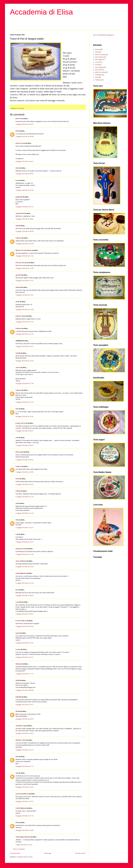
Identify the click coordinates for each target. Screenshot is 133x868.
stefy (17, 438)
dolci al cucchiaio (100, 55)
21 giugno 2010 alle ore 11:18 (24, 513)
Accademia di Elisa (41, 12)
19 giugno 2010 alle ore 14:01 (24, 295)
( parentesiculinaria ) (22, 794)
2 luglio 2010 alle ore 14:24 (24, 845)
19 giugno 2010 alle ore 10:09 (24, 244)
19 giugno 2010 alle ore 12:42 (24, 256)
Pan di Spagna (20, 108)
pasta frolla (98, 70)
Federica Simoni (21, 316)
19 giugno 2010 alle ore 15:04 (24, 309)
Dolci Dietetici (100, 57)
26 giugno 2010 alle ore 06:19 (24, 719)
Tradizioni (98, 80)
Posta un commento (19, 849)
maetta (18, 633)
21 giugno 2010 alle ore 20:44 (24, 567)
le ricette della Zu (21, 621)
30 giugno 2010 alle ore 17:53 (24, 816)
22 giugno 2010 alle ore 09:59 (24, 626)
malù (17, 226)
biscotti (97, 49)
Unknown (19, 238)
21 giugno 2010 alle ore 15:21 (24, 528)
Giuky (18, 302)
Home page (48, 853)
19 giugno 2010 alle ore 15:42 (24, 334)
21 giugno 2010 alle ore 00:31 (24, 431)
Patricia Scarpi (20, 143)
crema (97, 52)
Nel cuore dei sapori (22, 263)
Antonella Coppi (21, 726)
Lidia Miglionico (21, 573)
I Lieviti (98, 62)
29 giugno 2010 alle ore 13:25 (24, 787)
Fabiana (18, 491)
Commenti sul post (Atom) (24, 857)
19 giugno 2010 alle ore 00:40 (24, 137)
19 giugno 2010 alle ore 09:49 (24, 231)
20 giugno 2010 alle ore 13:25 (24, 416)
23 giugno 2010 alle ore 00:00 (24, 690)
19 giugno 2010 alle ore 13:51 (24, 281)
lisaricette (19, 119)
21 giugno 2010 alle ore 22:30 (24, 583)
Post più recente (15, 853)
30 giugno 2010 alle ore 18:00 (24, 830)
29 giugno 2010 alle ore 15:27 (24, 801)
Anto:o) (18, 367)
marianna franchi (21, 549)
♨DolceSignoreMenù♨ (23, 837)
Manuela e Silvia (21, 740)
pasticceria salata (100, 72)
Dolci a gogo (19, 452)
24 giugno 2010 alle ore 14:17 (24, 705)
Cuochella (19, 602)
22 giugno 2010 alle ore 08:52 (24, 595)
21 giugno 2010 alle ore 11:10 (24, 497)
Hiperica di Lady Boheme (24, 250)
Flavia (18, 479)
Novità (97, 65)
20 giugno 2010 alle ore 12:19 (24, 402)
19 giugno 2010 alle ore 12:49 (24, 268)
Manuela (18, 287)
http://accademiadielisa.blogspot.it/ (104, 35)
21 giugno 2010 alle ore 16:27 (24, 542)
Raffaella (18, 697)
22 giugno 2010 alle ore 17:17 (24, 674)
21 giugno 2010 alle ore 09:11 (24, 445)
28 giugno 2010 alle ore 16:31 (24, 750)
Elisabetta (19, 664)
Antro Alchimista (21, 561)
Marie (17, 168)
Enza (17, 180)
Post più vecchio (80, 853)
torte (96, 77)
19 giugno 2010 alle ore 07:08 (24, 190)
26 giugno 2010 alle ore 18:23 (24, 733)
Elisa (17, 131)
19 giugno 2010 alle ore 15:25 (24, 322)
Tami (17, 773)
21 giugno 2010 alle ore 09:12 (24, 460)
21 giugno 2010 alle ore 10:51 (24, 484)
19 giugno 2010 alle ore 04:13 (24, 161)
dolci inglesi (99, 60)
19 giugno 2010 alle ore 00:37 (24, 124)
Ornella (18, 353)
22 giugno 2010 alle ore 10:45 (24, 643)
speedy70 (18, 275)
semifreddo (98, 75)
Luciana (18, 649)
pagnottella (19, 197)
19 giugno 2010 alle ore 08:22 (24, 219)
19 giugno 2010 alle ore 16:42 (24, 361)
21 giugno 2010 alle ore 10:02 (24, 472)
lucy (17, 590)
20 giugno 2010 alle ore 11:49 (24, 383)
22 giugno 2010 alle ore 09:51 (24, 614)
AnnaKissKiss (20, 213)
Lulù (17, 534)
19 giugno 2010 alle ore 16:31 (24, 346)
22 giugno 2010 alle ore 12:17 (24, 657)
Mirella (18, 711)
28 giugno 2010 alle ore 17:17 (24, 766)
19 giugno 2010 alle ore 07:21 (24, 207)
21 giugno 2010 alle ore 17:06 (24, 554)
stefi (17, 503)
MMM (18, 680)
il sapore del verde (21, 423)
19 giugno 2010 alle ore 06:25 (24, 174)
